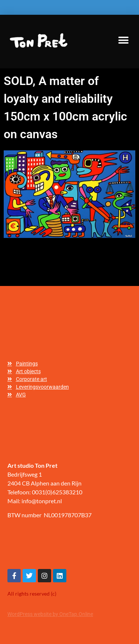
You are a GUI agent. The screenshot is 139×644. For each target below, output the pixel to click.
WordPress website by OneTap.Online (50, 614)
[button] (123, 40)
